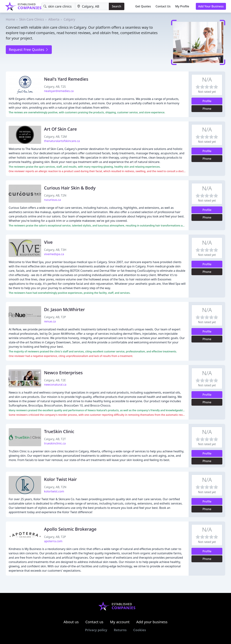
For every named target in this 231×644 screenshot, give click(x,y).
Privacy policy (96, 630)
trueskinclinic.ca (55, 443)
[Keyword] (58, 6)
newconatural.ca (55, 385)
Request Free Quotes (29, 50)
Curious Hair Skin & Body (70, 188)
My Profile (182, 6)
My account (120, 622)
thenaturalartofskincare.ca (62, 141)
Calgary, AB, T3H (55, 250)
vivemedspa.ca (54, 254)
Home (10, 19)
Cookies (140, 630)
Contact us (94, 622)
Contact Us (163, 6)
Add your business (152, 622)
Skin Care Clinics (32, 19)
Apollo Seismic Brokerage (70, 529)
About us (71, 622)
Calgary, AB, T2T (55, 439)
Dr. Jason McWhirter (64, 309)
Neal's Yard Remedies (66, 79)
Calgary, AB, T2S (55, 87)
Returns (120, 630)
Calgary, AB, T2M (55, 137)
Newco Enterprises (63, 373)
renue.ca (50, 321)
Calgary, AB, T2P (55, 317)
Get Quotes (143, 6)
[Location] (92, 6)
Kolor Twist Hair (60, 479)
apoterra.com (53, 541)
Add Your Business (211, 6)
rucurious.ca (52, 200)
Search (116, 6)
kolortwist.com (54, 491)
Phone (207, 109)
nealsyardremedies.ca (59, 91)
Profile (207, 101)
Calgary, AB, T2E (55, 380)
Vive (48, 242)
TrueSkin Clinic (59, 431)
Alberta (54, 19)
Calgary (69, 19)
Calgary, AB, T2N (55, 195)
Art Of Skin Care (60, 129)
